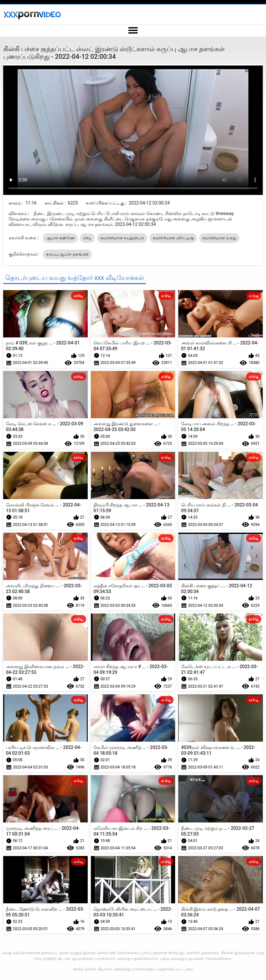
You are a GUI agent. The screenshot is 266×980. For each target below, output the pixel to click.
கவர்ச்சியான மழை (219, 238)
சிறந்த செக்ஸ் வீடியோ (93, 969)
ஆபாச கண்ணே (60, 238)
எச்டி (88, 238)
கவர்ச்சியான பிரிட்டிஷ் (173, 238)
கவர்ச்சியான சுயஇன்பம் (122, 238)
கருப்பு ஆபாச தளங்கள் (67, 254)
